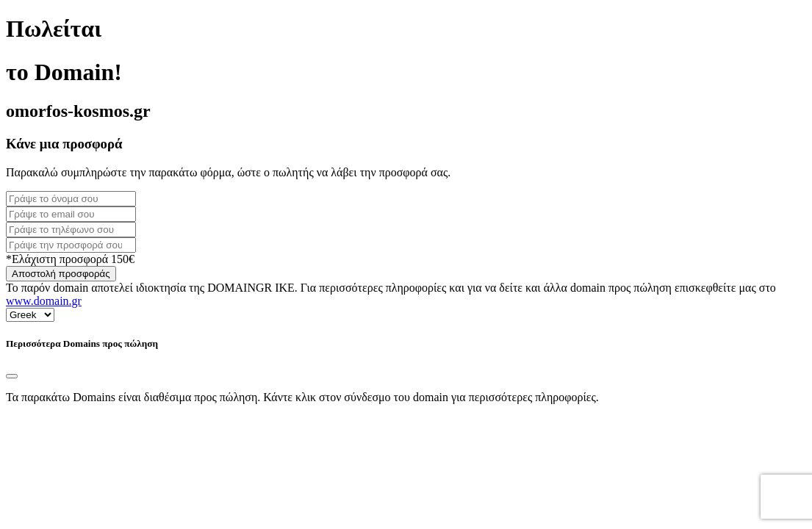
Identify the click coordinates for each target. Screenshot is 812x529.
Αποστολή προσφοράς (61, 274)
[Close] (12, 376)
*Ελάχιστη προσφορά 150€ (70, 259)
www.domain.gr (44, 301)
